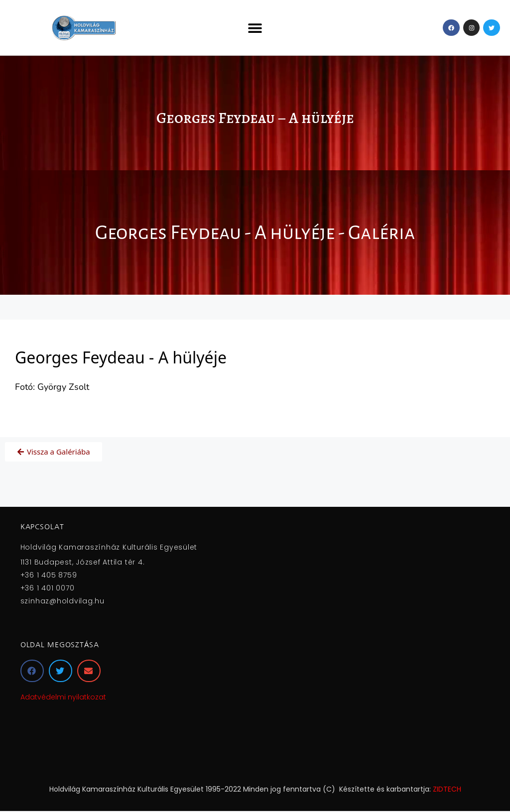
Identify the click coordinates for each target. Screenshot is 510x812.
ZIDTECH (447, 789)
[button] (255, 28)
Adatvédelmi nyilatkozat (63, 697)
